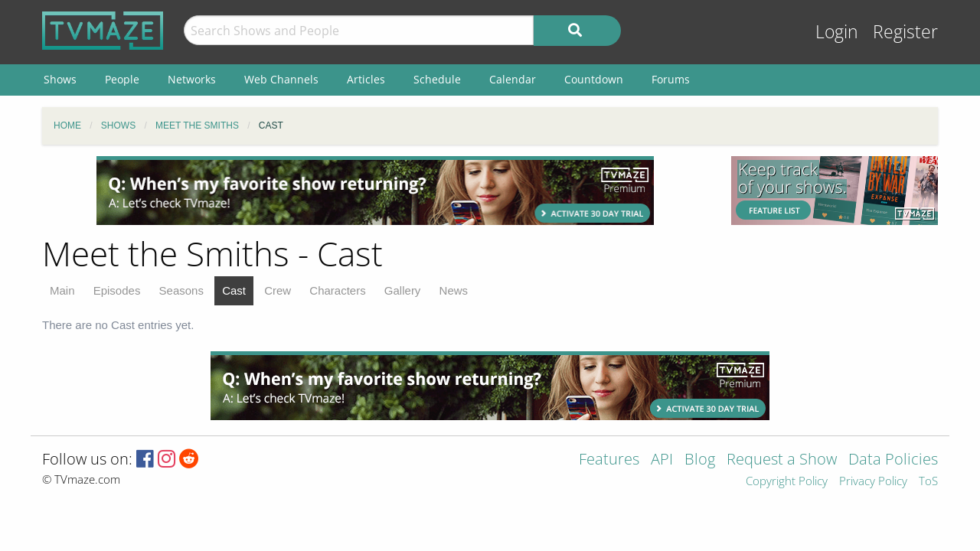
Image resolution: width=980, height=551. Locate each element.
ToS (928, 482)
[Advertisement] (375, 191)
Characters (337, 290)
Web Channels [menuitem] (281, 79)
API (662, 460)
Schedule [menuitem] (437, 79)
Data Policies (893, 460)
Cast (234, 290)
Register (905, 32)
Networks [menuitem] (192, 79)
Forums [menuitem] (671, 79)
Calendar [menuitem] (513, 79)
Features (609, 460)
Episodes (117, 290)
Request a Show (782, 460)
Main (62, 290)
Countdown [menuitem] (594, 79)
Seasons (181, 290)
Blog (700, 460)
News (454, 290)
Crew (278, 290)
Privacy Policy (873, 482)
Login (837, 32)
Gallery (403, 290)
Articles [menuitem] (366, 79)
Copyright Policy (787, 482)
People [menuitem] (122, 79)
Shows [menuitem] (60, 79)
